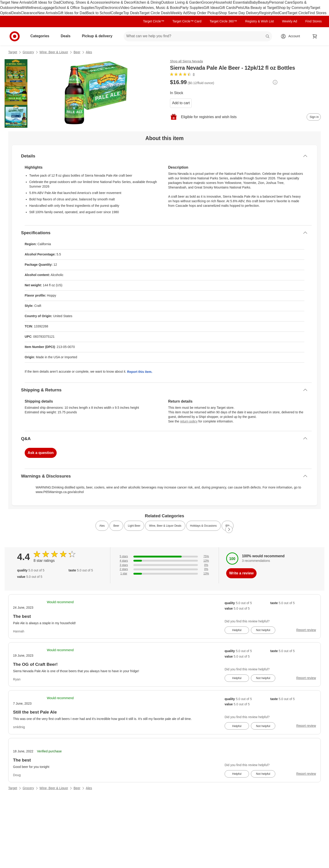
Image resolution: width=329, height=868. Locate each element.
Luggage (48, 8)
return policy (189, 421)
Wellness (33, 8)
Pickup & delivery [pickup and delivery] (99, 36)
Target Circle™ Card (187, 21)
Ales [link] (102, 526)
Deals (16, 13)
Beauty (264, 2)
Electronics (111, 8)
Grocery (208, 2)
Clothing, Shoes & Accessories (85, 2)
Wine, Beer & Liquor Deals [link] (165, 526)
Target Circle (297, 13)
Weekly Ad (179, 13)
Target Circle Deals (155, 13)
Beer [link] (116, 526)
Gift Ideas (211, 8)
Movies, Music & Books (161, 8)
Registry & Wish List (259, 21)
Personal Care (281, 2)
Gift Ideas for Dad (46, 2)
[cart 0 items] (315, 36)
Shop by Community (294, 8)
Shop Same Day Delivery (239, 13)
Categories (42, 36)
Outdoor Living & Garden (181, 2)
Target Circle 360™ (223, 21)
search (268, 36)
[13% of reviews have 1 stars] (164, 574)
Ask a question (41, 453)
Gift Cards (228, 8)
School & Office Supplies (75, 8)
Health (20, 8)
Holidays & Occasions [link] (203, 526)
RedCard (280, 13)
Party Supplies (192, 8)
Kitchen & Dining (147, 2)
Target (13, 52)
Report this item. (140, 372)
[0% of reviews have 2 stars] (164, 569)
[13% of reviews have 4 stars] (164, 561)
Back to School (99, 13)
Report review (306, 630)
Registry (266, 13)
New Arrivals (48, 13)
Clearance (29, 13)
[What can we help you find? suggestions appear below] (198, 36)
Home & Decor (122, 2)
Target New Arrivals (16, 2)
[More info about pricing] (275, 82)
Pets (239, 8)
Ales (89, 52)
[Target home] (15, 36)
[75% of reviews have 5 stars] (164, 556)
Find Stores (317, 13)
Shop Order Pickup (203, 13)
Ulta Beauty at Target (260, 8)
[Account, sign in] (292, 36)
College (117, 13)
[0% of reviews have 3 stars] (164, 565)
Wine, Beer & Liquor (54, 52)
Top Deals (131, 13)
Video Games (131, 8)
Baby (254, 2)
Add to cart (181, 103)
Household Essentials (232, 2)
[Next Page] (229, 529)
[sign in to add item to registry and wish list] (314, 117)
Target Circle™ (154, 21)
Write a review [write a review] (241, 573)
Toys (99, 8)
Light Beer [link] (134, 526)
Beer (77, 52)
